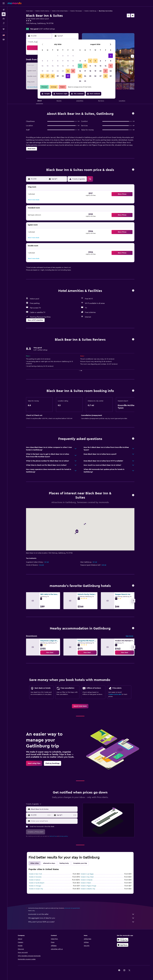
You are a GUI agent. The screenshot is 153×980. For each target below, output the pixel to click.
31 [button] (68, 76)
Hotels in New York (35, 874)
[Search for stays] (4, 14)
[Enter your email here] (54, 821)
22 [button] (58, 71)
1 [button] (58, 56)
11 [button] (73, 61)
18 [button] (73, 66)
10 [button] (68, 61)
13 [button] (48, 66)
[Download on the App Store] (123, 945)
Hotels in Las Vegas (87, 874)
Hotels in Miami (86, 883)
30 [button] (63, 76)
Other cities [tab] (35, 863)
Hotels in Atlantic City (88, 889)
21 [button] (53, 71)
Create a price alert (115, 694)
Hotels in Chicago (35, 886)
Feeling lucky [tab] (64, 863)
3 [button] (68, 56)
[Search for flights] (4, 10)
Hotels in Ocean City (36, 889)
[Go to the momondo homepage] (15, 3)
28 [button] (53, 76)
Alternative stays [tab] (49, 863)
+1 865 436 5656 (32, 26)
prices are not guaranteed (72, 908)
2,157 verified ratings (47, 29)
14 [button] (53, 66)
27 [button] (48, 76)
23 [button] (63, 71)
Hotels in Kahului (35, 880)
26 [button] (42, 76)
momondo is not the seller (81, 914)
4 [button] (73, 56)
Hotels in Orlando (87, 880)
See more (129, 636)
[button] (4, 3)
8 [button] (58, 61)
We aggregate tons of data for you (81, 918)
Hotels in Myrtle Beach (37, 883)
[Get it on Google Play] (123, 940)
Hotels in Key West (87, 877)
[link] (50, 653)
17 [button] (68, 66)
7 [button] (53, 61)
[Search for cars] (4, 19)
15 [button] (58, 66)
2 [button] (63, 56)
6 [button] (48, 61)
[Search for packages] (4, 23)
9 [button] (63, 61)
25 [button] (73, 71)
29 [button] (58, 76)
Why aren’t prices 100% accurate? (81, 922)
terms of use (53, 836)
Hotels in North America (42, 11)
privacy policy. (64, 836)
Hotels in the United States (60, 11)
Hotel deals (29, 11)
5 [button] (42, 61)
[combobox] (54, 809)
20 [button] (48, 71)
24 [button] (68, 71)
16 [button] (63, 66)
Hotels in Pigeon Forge (88, 886)
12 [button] (42, 66)
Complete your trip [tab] (80, 863)
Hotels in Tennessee (76, 11)
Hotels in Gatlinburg (90, 11)
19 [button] (42, 71)
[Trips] (4, 29)
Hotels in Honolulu (35, 877)
